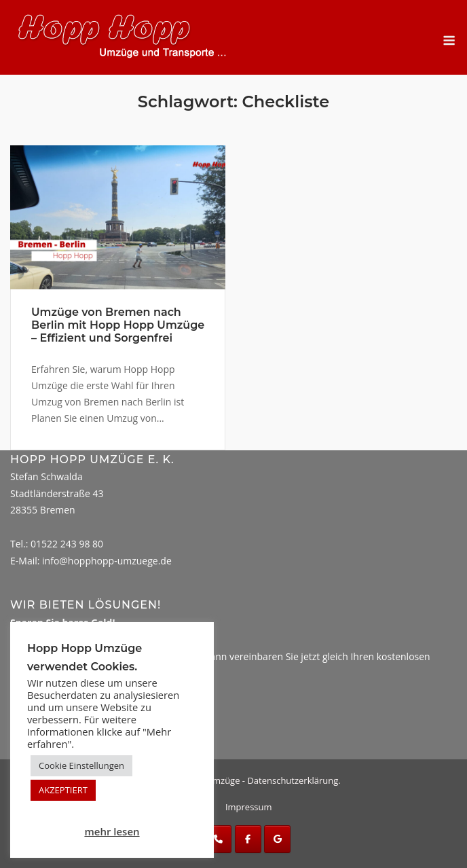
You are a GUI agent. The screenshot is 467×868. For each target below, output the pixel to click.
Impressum (249, 807)
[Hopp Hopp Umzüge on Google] (277, 839)
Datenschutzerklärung (293, 780)
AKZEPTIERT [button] (63, 790)
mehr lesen (112, 831)
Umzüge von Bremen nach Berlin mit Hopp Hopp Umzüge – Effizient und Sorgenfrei (118, 325)
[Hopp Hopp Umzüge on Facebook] (248, 839)
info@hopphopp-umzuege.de (107, 561)
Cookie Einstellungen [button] (81, 765)
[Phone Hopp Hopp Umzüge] (218, 839)
